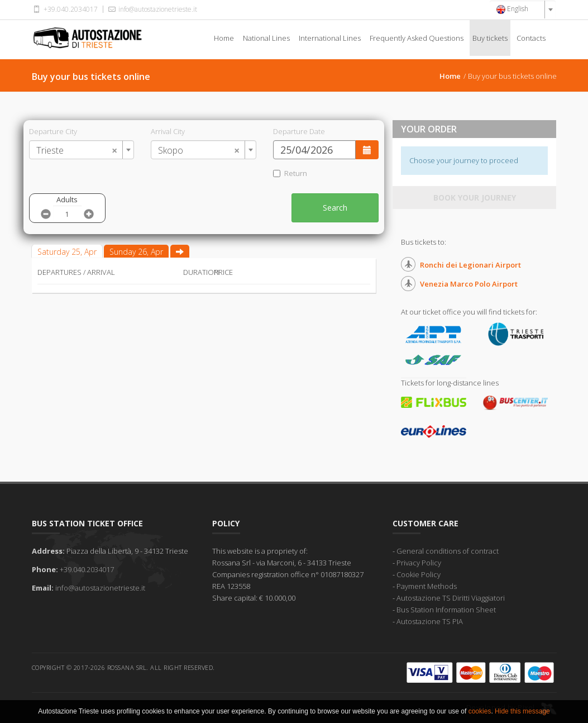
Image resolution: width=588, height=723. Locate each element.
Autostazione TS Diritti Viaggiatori (451, 598)
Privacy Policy (419, 563)
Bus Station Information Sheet (446, 610)
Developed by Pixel (511, 707)
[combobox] (523, 9)
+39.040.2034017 (65, 9)
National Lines (266, 38)
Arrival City (168, 131)
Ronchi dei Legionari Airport (470, 265)
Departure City (53, 131)
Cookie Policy (419, 574)
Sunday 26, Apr (136, 252)
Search (335, 208)
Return (290, 173)
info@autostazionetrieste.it (152, 9)
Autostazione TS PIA (430, 621)
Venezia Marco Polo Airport (469, 284)
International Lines (330, 38)
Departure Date (299, 131)
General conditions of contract (448, 551)
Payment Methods (427, 586)
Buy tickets (490, 38)
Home (224, 38)
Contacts (531, 38)
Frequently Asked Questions (417, 38)
